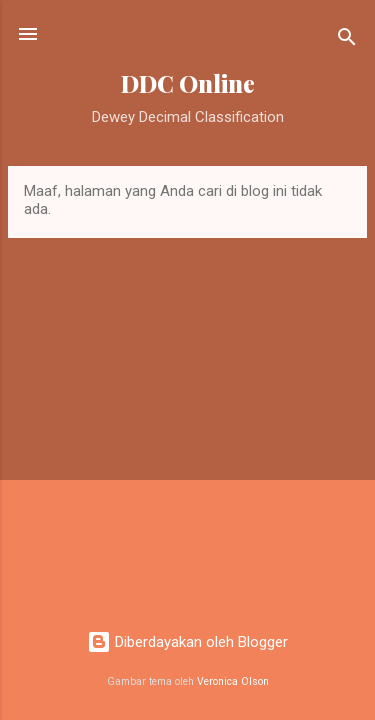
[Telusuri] (347, 40)
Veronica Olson (233, 681)
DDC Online (188, 83)
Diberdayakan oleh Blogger (187, 642)
